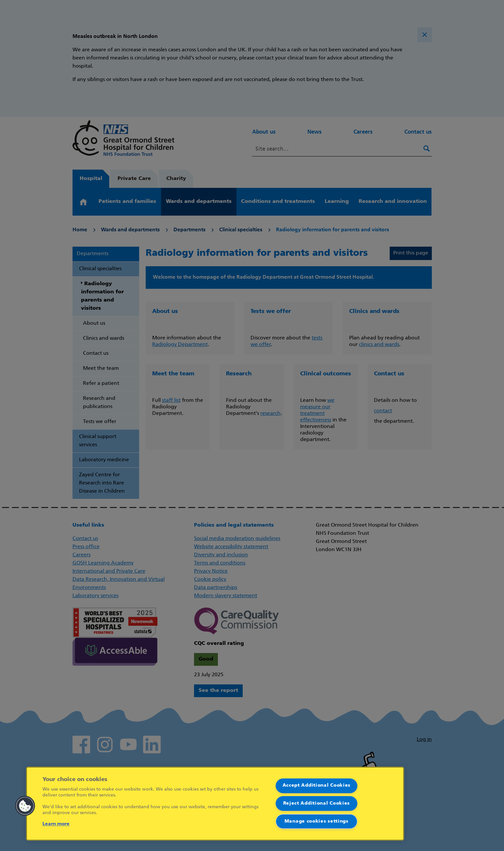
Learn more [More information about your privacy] (56, 824)
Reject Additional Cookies (317, 803)
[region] (215, 804)
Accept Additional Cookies (317, 786)
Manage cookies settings (317, 821)
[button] (25, 806)
